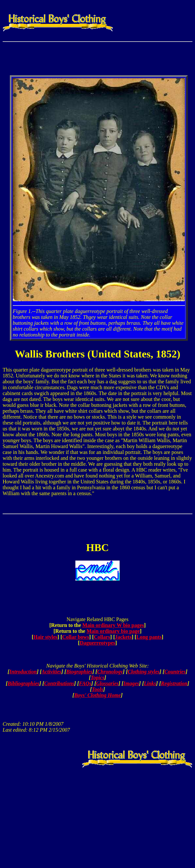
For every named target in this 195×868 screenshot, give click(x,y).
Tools (97, 689)
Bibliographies (23, 683)
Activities (51, 672)
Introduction (23, 672)
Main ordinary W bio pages (113, 625)
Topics (97, 677)
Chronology (110, 672)
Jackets (123, 637)
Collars (102, 637)
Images (131, 683)
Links (150, 683)
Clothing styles (143, 672)
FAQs (85, 683)
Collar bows (76, 637)
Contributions (59, 683)
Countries (175, 672)
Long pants (149, 637)
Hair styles (45, 637)
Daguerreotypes (97, 643)
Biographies (79, 672)
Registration (174, 683)
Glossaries (107, 683)
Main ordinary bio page (113, 631)
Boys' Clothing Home (97, 695)
